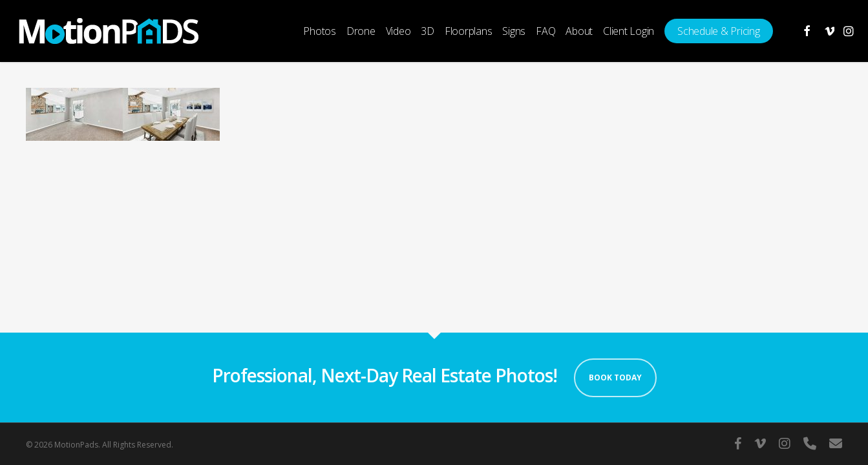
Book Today (615, 377)
